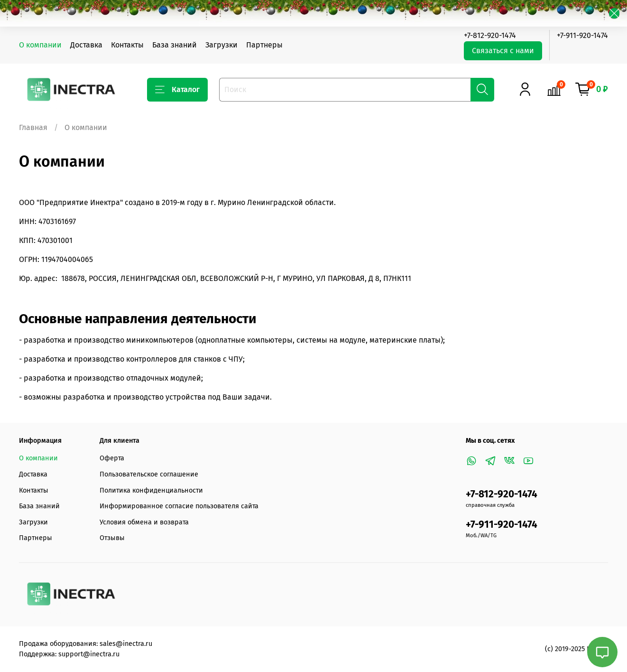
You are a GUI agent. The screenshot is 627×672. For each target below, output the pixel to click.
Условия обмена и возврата (144, 522)
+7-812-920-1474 (490, 35)
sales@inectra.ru (126, 644)
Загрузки (221, 45)
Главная (33, 127)
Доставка (86, 45)
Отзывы (112, 538)
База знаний (175, 45)
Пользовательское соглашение (149, 474)
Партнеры (264, 45)
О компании (40, 45)
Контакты (127, 45)
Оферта (112, 458)
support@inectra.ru (89, 654)
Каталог (177, 90)
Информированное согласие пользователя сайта (179, 506)
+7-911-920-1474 (582, 35)
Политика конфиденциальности (151, 490)
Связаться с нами (503, 51)
